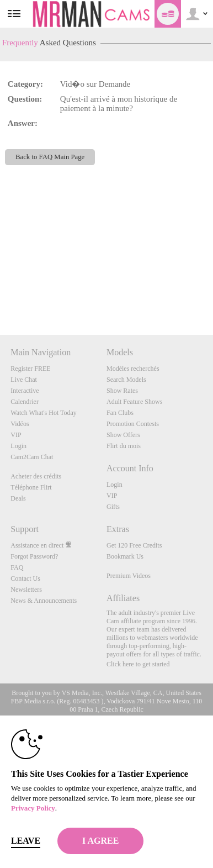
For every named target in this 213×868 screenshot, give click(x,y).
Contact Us (25, 578)
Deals (18, 498)
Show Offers (123, 435)
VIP (16, 435)
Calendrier (25, 402)
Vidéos (20, 424)
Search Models (126, 380)
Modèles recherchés (133, 369)
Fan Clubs (120, 413)
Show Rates (122, 391)
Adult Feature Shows (134, 402)
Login (18, 446)
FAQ (17, 567)
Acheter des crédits (36, 476)
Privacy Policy (33, 808)
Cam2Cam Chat (32, 457)
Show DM (0, 294)
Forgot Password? (34, 556)
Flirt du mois (124, 446)
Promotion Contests (133, 424)
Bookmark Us (125, 556)
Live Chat (24, 380)
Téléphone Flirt (31, 487)
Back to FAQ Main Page (50, 157)
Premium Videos (129, 576)
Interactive (25, 391)
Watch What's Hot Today (44, 413)
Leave (26, 841)
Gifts (113, 507)
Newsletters (26, 590)
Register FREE (30, 369)
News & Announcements (44, 601)
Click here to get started (138, 664)
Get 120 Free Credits (134, 545)
